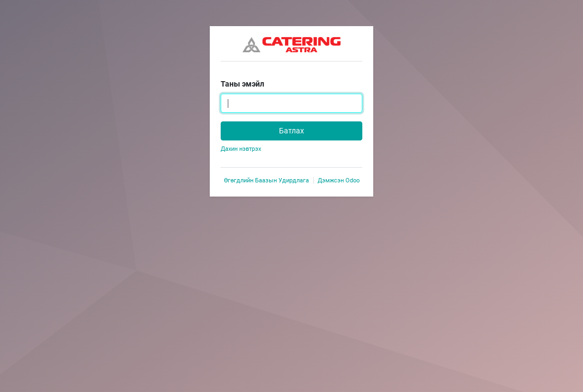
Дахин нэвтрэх (241, 149)
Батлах (291, 131)
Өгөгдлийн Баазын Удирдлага (266, 180)
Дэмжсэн (339, 180)
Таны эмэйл (242, 84)
